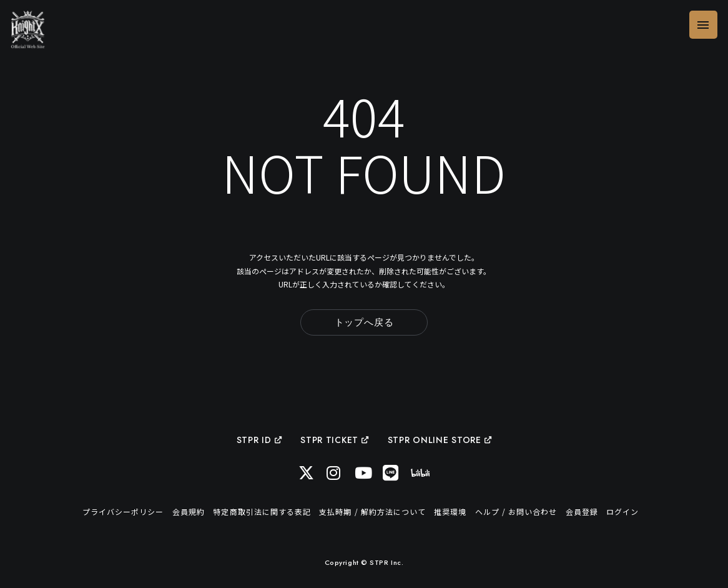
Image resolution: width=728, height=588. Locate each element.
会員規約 (189, 511)
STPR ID (259, 440)
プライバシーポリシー (123, 511)
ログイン (622, 511)
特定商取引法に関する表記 (262, 511)
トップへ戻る (364, 322)
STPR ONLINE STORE (440, 440)
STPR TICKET (334, 440)
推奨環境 (450, 511)
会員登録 (582, 511)
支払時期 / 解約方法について (372, 511)
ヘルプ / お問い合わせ (516, 511)
